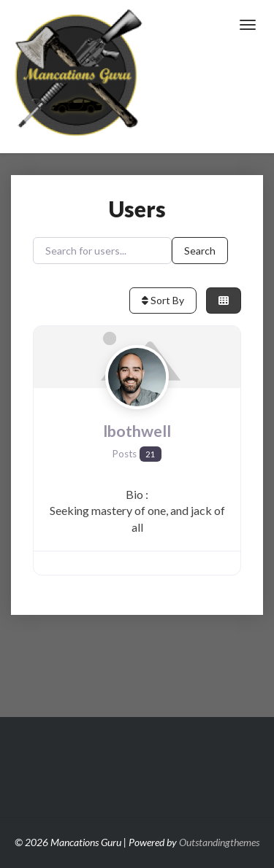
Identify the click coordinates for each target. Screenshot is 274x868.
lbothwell (137, 431)
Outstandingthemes (219, 842)
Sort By (163, 300)
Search (200, 251)
